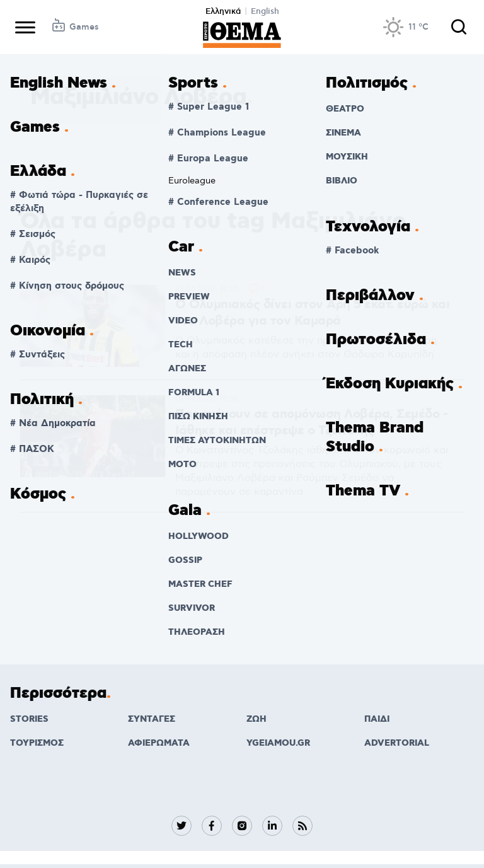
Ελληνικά (223, 11)
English (265, 11)
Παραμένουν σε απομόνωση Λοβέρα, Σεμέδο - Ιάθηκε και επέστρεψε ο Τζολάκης (311, 422)
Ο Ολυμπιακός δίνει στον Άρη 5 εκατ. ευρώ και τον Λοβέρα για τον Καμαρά (312, 313)
